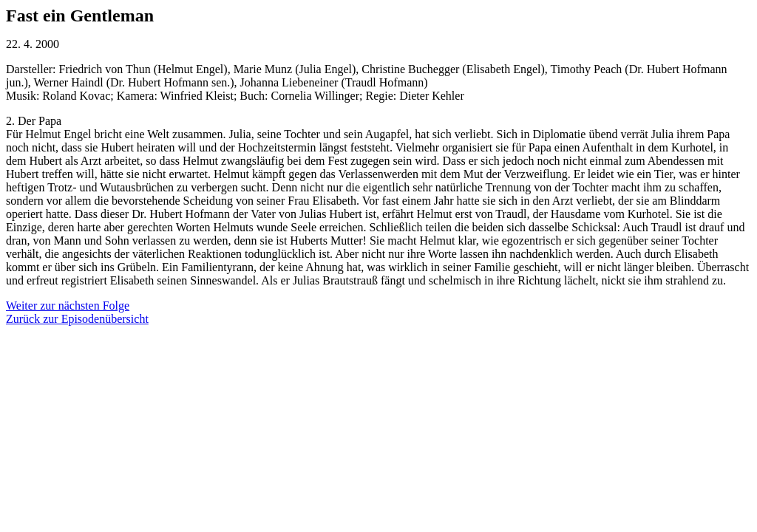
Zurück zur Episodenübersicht (77, 319)
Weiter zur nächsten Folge (68, 306)
